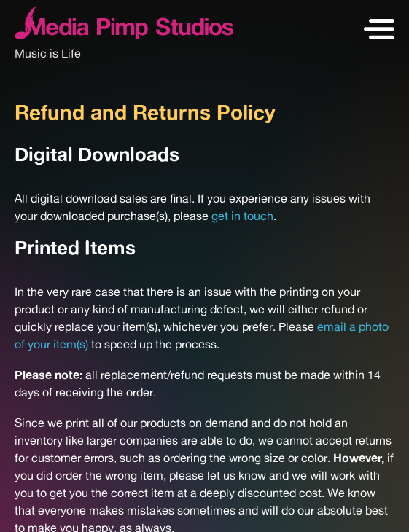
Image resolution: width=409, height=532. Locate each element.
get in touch (242, 216)
